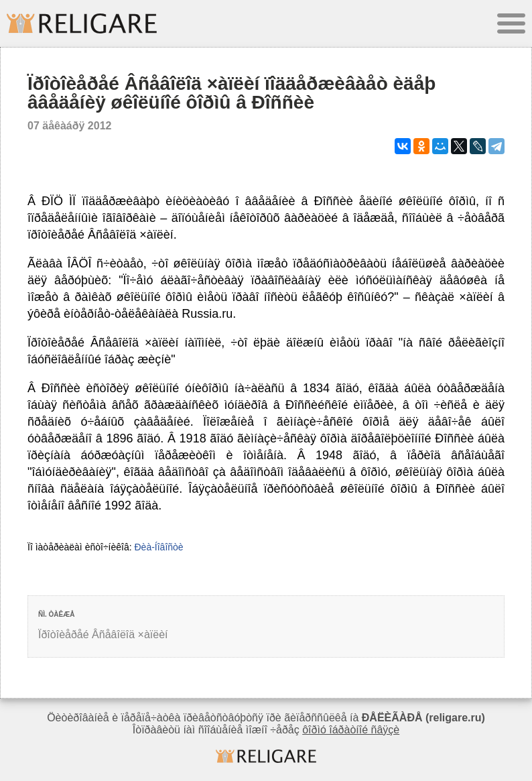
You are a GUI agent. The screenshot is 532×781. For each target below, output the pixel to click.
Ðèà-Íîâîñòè (158, 547)
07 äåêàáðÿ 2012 (69, 126)
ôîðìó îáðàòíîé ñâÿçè (351, 730)
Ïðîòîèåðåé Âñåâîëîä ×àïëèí (103, 635)
